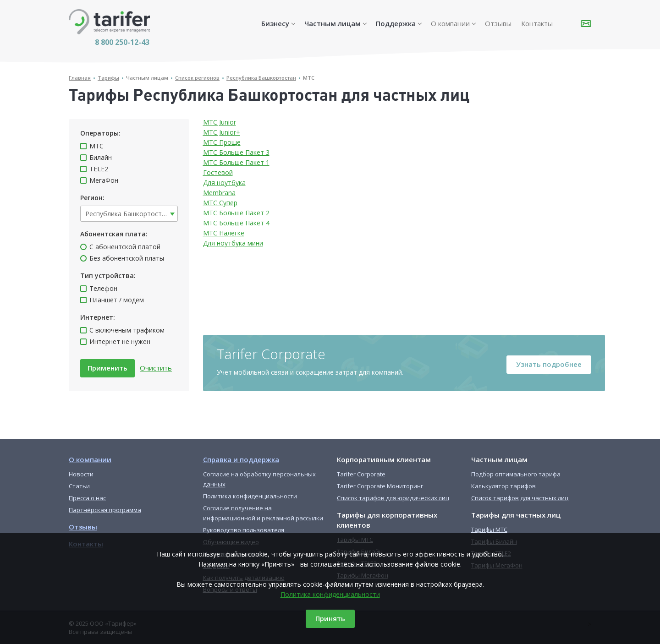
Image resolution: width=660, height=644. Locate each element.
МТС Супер (220, 203)
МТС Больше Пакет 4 (236, 223)
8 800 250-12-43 (122, 42)
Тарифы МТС (489, 529)
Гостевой (218, 172)
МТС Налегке (224, 233)
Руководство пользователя (244, 530)
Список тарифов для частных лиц (520, 498)
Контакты (537, 23)
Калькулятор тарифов (503, 486)
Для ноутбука (224, 183)
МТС (309, 78)
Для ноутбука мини (233, 243)
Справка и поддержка (241, 459)
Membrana (219, 193)
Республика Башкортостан (261, 78)
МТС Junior (220, 122)
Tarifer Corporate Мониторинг (380, 486)
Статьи (79, 486)
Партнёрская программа (105, 510)
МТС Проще (222, 142)
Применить (107, 368)
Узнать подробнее (549, 364)
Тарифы (108, 78)
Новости (81, 474)
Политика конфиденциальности (330, 594)
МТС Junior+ (222, 132)
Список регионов (197, 78)
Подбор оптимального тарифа (516, 474)
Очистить (156, 368)
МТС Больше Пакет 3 (236, 152)
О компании (450, 23)
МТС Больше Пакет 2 (236, 213)
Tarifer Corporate (361, 474)
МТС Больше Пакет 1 (236, 162)
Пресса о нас (87, 498)
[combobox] (129, 214)
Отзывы (498, 23)
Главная (80, 78)
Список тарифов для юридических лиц (393, 498)
